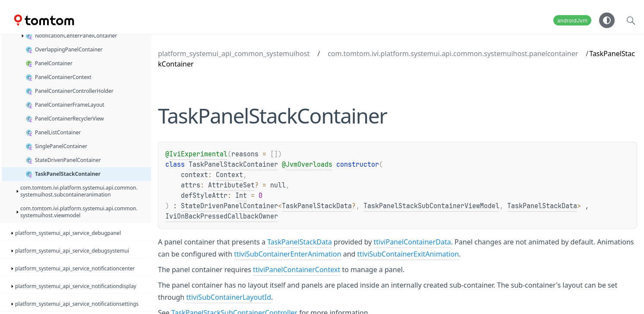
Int (241, 196)
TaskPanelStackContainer (233, 165)
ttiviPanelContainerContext (297, 270)
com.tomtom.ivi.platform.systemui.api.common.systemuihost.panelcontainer (453, 54)
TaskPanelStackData (317, 206)
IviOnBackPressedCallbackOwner (222, 216)
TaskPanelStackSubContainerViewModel (431, 206)
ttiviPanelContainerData (412, 242)
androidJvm (572, 21)
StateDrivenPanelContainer (229, 206)
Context (229, 175)
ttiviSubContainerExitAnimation (408, 254)
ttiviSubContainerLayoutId (229, 297)
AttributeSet (231, 185)
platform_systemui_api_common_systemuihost (234, 54)
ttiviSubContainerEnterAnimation (287, 254)
